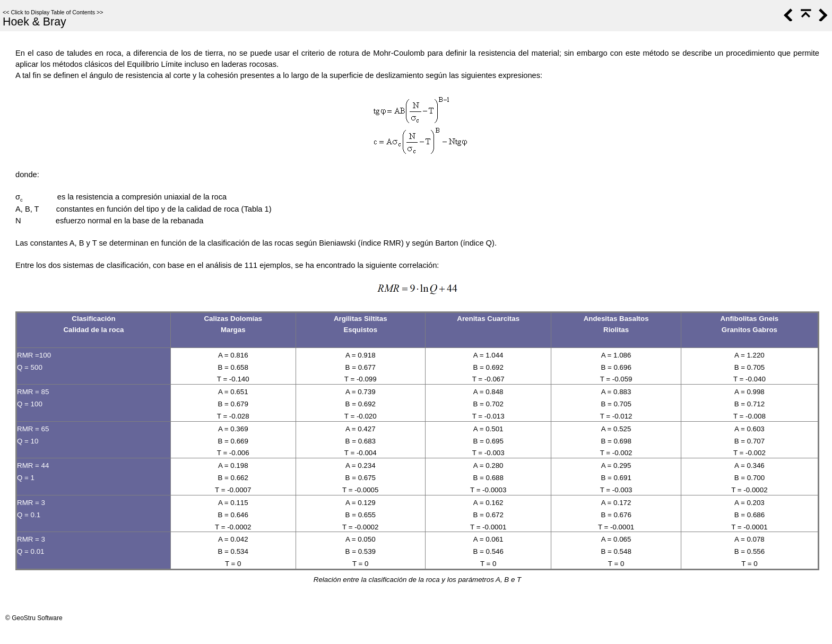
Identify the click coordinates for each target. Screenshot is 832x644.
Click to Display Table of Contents (53, 12)
